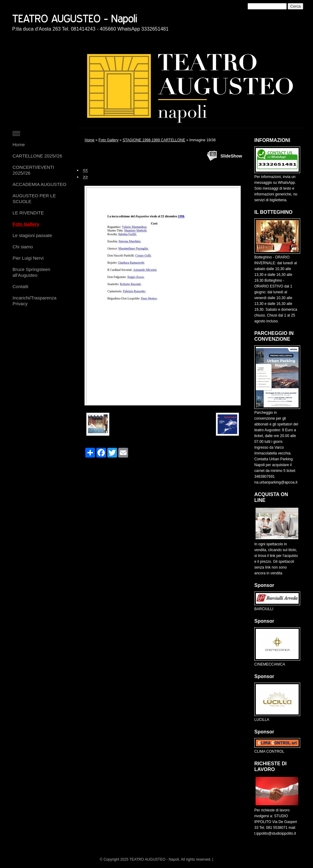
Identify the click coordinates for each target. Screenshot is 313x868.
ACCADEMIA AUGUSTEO (39, 184)
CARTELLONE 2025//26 (37, 156)
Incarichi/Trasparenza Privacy (35, 301)
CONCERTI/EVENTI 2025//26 (33, 170)
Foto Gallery (26, 224)
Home (19, 145)
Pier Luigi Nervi (28, 258)
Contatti (20, 286)
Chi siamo (23, 247)
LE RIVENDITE (28, 213)
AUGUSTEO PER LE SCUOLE (34, 198)
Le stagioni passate (32, 235)
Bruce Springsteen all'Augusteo (31, 272)
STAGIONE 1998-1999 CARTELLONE (154, 140)
